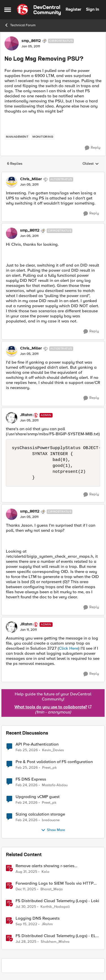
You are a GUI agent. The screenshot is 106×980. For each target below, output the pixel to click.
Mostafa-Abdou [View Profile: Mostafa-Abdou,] (55, 785)
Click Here (69, 648)
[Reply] (93, 148)
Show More (53, 830)
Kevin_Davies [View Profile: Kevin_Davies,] (53, 750)
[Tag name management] (17, 137)
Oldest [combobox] (91, 164)
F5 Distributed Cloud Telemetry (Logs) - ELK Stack (57, 936)
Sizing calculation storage (40, 814)
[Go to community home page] (39, 10)
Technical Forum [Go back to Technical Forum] (20, 25)
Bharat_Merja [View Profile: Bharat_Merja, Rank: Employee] (52, 889)
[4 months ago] (27, 750)
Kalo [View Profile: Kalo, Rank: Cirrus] (45, 872)
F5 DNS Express (31, 779)
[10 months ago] (26, 872)
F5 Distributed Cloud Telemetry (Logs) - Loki (57, 901)
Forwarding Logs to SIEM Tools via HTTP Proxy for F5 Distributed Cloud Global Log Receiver (56, 883)
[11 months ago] (26, 907)
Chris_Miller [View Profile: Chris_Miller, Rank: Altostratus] (31, 179)
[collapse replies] (53, 175)
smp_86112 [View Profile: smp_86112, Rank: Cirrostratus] (31, 41)
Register (73, 9)
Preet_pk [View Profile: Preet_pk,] (49, 767)
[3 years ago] (26, 924)
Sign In (92, 9)
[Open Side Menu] (8, 10)
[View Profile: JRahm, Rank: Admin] (12, 418)
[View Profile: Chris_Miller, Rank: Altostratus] (12, 182)
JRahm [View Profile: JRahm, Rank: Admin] (26, 415)
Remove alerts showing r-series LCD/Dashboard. (45, 866)
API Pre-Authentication (37, 744)
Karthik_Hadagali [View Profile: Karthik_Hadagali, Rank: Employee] (55, 907)
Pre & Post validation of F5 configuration (54, 762)
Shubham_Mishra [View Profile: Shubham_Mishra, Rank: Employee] (55, 942)
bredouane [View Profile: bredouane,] (51, 820)
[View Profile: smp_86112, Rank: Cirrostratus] (12, 43)
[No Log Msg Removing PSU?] (29, 185)
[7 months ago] (26, 889)
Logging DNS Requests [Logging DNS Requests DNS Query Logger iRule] (38, 918)
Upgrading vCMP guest (38, 797)
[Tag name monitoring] (43, 137)
